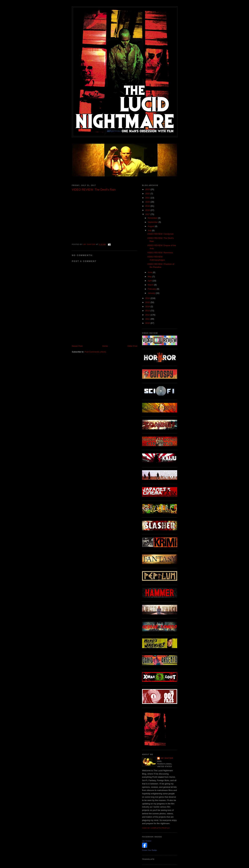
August (151, 226)
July (150, 230)
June (150, 272)
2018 (148, 210)
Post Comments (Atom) (95, 352)
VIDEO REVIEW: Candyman (160, 234)
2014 (148, 306)
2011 (148, 319)
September (153, 222)
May (150, 276)
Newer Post (77, 346)
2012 (148, 315)
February (152, 289)
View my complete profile (156, 828)
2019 (148, 206)
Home (105, 346)
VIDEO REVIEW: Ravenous (160, 253)
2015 (148, 302)
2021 (148, 198)
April (150, 281)
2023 (148, 189)
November (153, 218)
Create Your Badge (149, 850)
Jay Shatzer (167, 758)
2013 (148, 311)
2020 (148, 202)
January (152, 293)
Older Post (132, 346)
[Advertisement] (109, 338)
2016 (148, 298)
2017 (148, 214)
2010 (148, 323)
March (151, 285)
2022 (148, 194)
